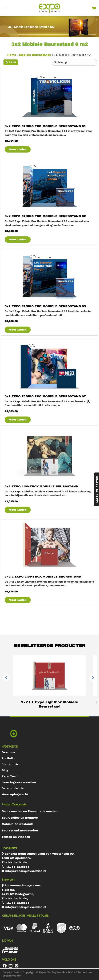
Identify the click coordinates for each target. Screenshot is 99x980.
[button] (6, 678)
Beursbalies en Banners (20, 818)
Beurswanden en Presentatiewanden (29, 811)
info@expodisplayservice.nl (24, 871)
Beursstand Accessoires (20, 831)
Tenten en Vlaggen (16, 837)
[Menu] (5, 8)
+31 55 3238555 (15, 867)
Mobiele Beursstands (35, 55)
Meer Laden (18, 149)
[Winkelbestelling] (74, 62)
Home (12, 55)
